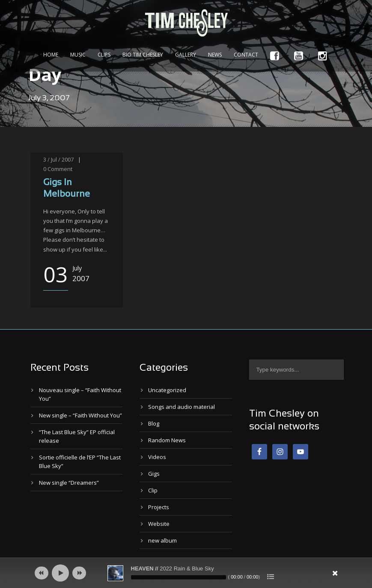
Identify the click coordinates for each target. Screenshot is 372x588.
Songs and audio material (182, 407)
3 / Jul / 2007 (58, 159)
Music (78, 55)
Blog (154, 423)
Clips (104, 55)
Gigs (154, 474)
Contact (246, 55)
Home (51, 55)
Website (159, 524)
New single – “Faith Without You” (80, 415)
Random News (167, 440)
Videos (157, 457)
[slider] (179, 577)
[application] (186, 573)
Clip (153, 490)
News (215, 55)
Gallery (186, 55)
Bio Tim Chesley (143, 55)
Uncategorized (167, 390)
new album (162, 540)
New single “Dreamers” (69, 483)
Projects (159, 507)
